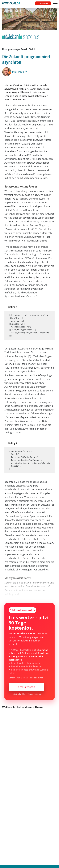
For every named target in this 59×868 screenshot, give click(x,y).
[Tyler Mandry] (7, 72)
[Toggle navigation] (12, 4)
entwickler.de (11, 4)
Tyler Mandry (19, 72)
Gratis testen (43, 3)
